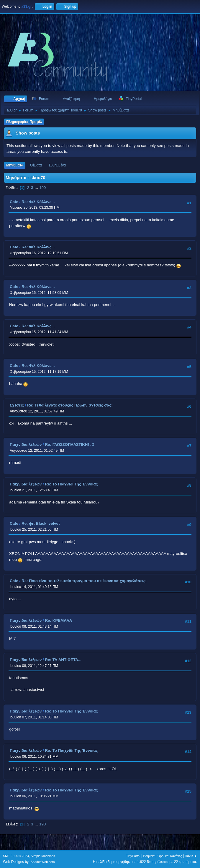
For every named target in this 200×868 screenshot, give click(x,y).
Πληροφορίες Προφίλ (24, 122)
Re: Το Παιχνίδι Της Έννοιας (71, 484)
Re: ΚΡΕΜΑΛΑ (58, 620)
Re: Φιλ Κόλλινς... (38, 202)
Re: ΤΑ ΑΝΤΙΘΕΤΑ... (63, 660)
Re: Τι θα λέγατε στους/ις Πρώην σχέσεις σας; (70, 405)
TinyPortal (133, 856)
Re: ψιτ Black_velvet (41, 523)
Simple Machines (43, 856)
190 (42, 188)
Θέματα (36, 165)
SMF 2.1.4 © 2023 (16, 856)
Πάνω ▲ (191, 856)
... (37, 188)
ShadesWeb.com (43, 862)
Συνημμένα (57, 165)
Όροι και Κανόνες (170, 856)
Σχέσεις (17, 405)
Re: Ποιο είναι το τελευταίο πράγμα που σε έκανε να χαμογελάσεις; (84, 581)
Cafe (14, 202)
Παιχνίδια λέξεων (26, 444)
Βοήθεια (149, 856)
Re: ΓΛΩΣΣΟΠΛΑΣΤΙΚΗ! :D (69, 444)
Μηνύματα (15, 165)
